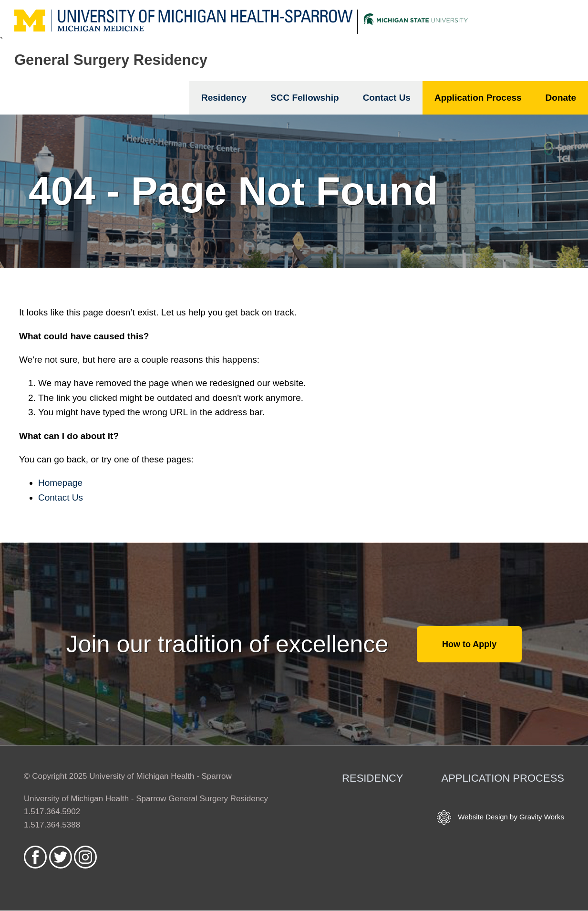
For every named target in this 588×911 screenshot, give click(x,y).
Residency (224, 98)
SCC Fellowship (305, 98)
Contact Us (387, 98)
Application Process (478, 98)
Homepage (60, 483)
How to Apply (469, 644)
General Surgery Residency (111, 60)
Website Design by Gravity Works (500, 817)
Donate (561, 98)
